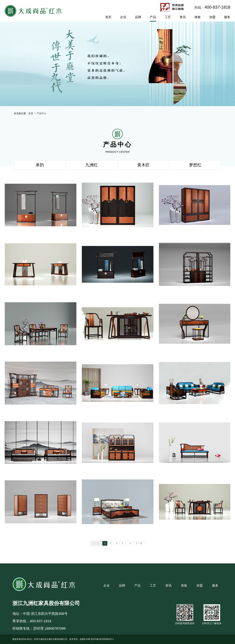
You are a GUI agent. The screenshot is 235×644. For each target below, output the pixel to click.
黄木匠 (143, 165)
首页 (108, 17)
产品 (153, 17)
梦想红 (195, 165)
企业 (123, 17)
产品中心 (41, 113)
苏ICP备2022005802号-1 (102, 639)
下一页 (139, 543)
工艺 (168, 17)
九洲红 (92, 165)
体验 (198, 17)
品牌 (138, 17)
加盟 (212, 17)
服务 (227, 17)
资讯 (183, 17)
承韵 (40, 165)
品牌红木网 (85, 639)
